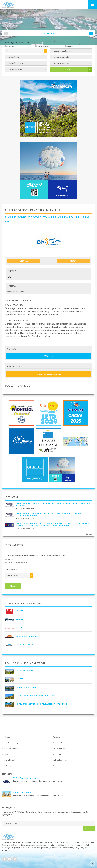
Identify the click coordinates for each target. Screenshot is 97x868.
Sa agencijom (12, 559)
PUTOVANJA (48, 33)
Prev (6, 33)
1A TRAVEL (21, 611)
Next (91, 33)
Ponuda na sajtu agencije (48, 374)
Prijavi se (89, 829)
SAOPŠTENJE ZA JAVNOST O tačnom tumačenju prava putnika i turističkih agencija (53, 505)
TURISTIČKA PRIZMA (25, 645)
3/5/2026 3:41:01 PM (25, 518)
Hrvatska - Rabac (25, 670)
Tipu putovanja (43, 46)
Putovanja (57, 737)
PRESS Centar (58, 754)
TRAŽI (69, 69)
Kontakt (56, 766)
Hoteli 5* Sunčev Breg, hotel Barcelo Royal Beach (41, 704)
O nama (7, 737)
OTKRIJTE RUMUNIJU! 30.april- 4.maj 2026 (35, 695)
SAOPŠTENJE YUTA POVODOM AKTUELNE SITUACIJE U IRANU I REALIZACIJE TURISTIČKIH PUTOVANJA (50, 515)
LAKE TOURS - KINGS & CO (27, 636)
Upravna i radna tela (12, 748)
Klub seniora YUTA (60, 760)
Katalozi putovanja (22, 792)
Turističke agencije (12, 743)
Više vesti (88, 534)
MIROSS (19, 619)
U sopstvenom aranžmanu (17, 563)
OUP (6, 754)
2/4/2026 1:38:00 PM (25, 528)
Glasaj (13, 586)
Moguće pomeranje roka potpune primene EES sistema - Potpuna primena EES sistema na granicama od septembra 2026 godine (53, 525)
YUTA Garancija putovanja (26, 778)
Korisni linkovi (10, 760)
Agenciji (70, 46)
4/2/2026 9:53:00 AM (25, 508)
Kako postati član (59, 748)
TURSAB (19, 628)
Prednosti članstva (60, 743)
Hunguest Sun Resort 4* (28, 687)
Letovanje (8, 766)
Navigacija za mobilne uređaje (92, 5)
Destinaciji (11, 46)
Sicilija (19, 679)
